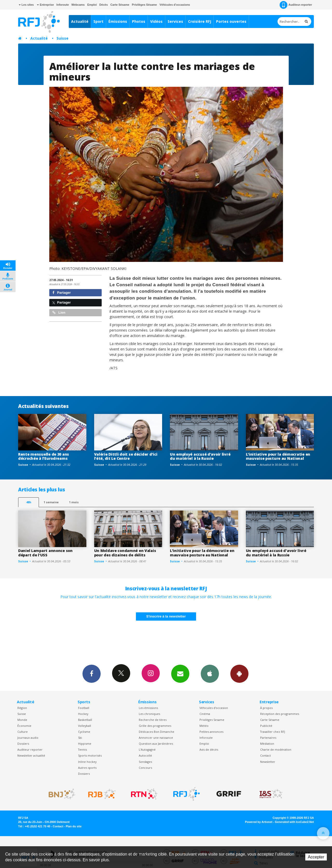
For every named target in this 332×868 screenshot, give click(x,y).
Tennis (82, 749)
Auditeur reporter (30, 749)
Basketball (85, 720)
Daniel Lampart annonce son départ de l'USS (45, 553)
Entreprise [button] (45, 5)
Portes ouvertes (231, 21)
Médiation (267, 744)
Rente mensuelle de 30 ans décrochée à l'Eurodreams (44, 456)
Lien (59, 313)
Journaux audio (28, 738)
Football (84, 708)
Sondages (145, 762)
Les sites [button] (26, 5)
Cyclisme (84, 732)
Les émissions (148, 708)
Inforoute (63, 5)
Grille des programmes (155, 726)
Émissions (118, 21)
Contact (265, 755)
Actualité (80, 21)
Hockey (83, 714)
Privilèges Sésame (144, 5)
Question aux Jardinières (156, 744)
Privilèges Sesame (212, 720)
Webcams (78, 5)
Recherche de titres (153, 720)
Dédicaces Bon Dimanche (157, 732)
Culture (23, 732)
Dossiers (23, 744)
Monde (22, 720)
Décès (103, 5)
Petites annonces (211, 732)
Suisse (63, 38)
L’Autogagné (147, 749)
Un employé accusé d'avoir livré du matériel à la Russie (200, 456)
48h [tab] (29, 502)
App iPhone (210, 673)
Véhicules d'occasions (175, 5)
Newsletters (180, 673)
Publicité (266, 726)
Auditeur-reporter (296, 5)
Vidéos (156, 21)
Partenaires (268, 738)
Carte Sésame (120, 5)
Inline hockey (87, 762)
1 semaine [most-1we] (51, 502)
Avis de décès (209, 749)
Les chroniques (149, 714)
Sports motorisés (90, 755)
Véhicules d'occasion (214, 708)
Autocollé (145, 755)
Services (175, 21)
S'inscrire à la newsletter (166, 616)
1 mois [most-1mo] (74, 502)
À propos (266, 708)
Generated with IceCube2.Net (294, 822)
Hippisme (85, 744)
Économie (24, 726)
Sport (98, 21)
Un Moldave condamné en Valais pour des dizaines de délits (125, 553)
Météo (204, 726)
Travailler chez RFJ (273, 732)
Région (22, 708)
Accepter (316, 857)
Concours (145, 768)
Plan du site (74, 826)
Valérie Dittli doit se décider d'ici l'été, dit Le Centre (126, 456)
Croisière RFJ (200, 21)
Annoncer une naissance (156, 738)
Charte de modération (276, 749)
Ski (80, 738)
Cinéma (205, 714)
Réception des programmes (280, 714)
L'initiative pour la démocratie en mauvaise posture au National (278, 456)
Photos (139, 21)
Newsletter (268, 762)
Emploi (92, 5)
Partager (62, 293)
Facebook (92, 673)
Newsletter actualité (31, 755)
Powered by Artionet (259, 822)
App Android (239, 673)
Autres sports (87, 768)
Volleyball (85, 726)
